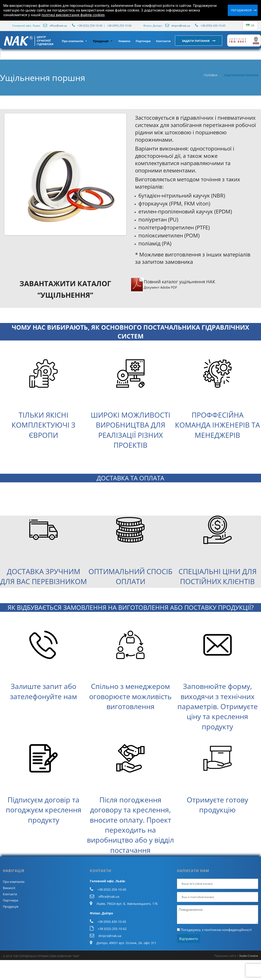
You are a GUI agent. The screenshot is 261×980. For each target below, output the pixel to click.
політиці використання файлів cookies (73, 15)
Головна (211, 75)
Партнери (143, 41)
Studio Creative (249, 956)
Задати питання (196, 41)
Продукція (103, 41)
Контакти (163, 41)
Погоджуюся (241, 10)
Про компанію (75, 41)
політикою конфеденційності (228, 930)
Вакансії (9, 888)
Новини (124, 41)
